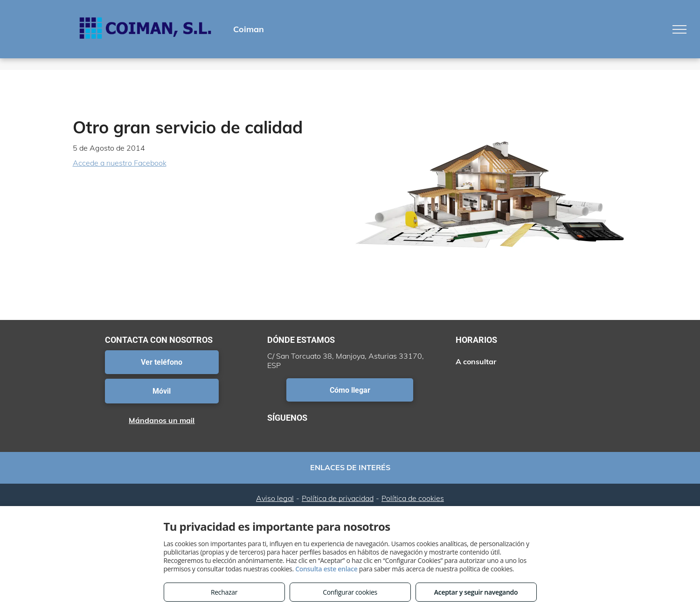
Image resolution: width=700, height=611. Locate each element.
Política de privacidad (338, 498)
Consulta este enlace (326, 569)
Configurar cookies (350, 592)
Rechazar (224, 592)
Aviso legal (275, 498)
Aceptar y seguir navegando (476, 592)
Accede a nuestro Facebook (120, 163)
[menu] (679, 29)
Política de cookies (413, 498)
